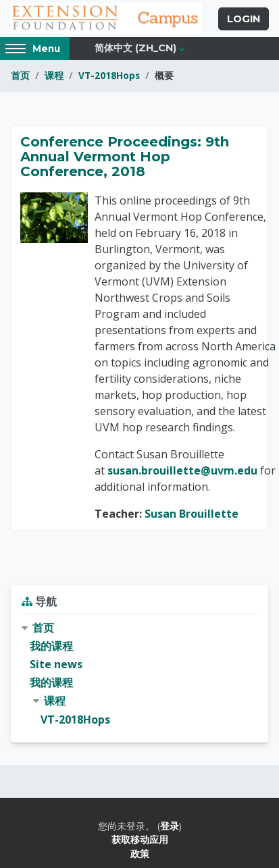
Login (244, 19)
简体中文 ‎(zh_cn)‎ (135, 48)
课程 (54, 75)
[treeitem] (139, 674)
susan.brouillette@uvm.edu (182, 470)
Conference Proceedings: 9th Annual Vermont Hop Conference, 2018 (125, 157)
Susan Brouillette (192, 514)
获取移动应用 (140, 839)
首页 (20, 75)
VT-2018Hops (109, 75)
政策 (140, 853)
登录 (170, 826)
